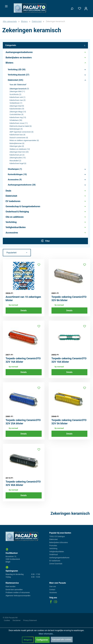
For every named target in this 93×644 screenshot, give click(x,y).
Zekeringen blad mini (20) (19, 152)
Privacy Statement (30, 620)
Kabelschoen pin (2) (17, 155)
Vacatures (53, 593)
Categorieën (45, 45)
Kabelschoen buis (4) (17, 135)
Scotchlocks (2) (15, 94)
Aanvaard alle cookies (62, 640)
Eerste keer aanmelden (14, 590)
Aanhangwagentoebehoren (59, 558)
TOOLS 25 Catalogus (57, 536)
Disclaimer (17, 620)
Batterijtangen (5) (16, 129)
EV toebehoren (55, 561)
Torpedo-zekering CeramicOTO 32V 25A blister (23, 422)
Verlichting (53, 549)
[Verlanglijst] (79, 8)
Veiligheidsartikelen (57, 552)
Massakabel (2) (15, 161)
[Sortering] (17, 253)
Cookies (7, 620)
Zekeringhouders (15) (18, 158)
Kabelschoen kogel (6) (18, 163)
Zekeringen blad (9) (17, 106)
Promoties (53, 546)
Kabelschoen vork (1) (17, 97)
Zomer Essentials (56, 564)
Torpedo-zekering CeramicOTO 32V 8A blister (69, 299)
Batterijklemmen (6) (17, 143)
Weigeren (28, 640)
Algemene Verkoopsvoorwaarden (18, 596)
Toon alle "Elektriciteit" (18, 85)
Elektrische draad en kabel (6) (21, 126)
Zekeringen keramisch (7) (19, 89)
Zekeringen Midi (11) (17, 92)
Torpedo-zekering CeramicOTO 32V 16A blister (23, 360)
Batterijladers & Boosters (59, 543)
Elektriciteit (54, 539)
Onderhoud (54, 555)
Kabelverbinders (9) (17, 109)
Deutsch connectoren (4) (19, 138)
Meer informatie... (46, 634)
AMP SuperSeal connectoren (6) (21, 132)
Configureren (42, 640)
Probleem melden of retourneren (18, 593)
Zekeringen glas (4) (17, 146)
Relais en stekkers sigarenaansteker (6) (24, 140)
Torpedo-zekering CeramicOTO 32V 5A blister (69, 422)
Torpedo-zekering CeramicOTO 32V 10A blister (69, 360)
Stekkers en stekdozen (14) (20, 149)
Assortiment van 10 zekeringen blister (23, 299)
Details (24, 311)
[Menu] (5, 5)
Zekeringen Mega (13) (18, 112)
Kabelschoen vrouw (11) (19, 123)
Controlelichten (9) (16, 115)
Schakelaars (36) (16, 120)
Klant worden (11, 587)
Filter (45, 241)
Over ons (53, 587)
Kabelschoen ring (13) (18, 117)
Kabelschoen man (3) (18, 100)
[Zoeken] (71, 8)
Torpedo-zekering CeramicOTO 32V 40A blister (23, 483)
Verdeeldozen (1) (16, 103)
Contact (52, 590)
